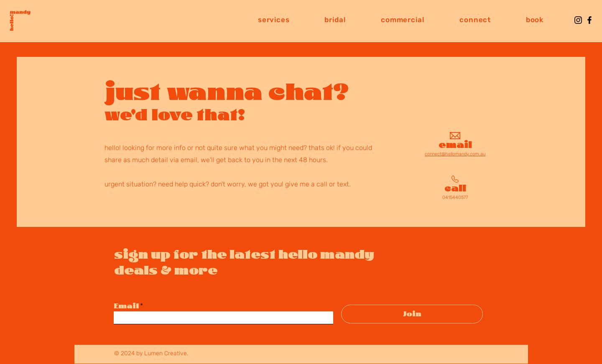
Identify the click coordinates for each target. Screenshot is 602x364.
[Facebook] (589, 20)
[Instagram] (578, 20)
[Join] (412, 314)
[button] (274, 20)
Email (126, 306)
